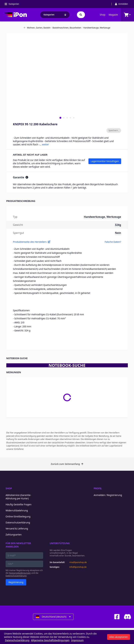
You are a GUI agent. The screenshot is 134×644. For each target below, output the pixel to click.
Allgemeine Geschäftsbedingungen (50, 640)
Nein (118, 233)
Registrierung (16, 582)
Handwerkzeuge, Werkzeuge (96, 28)
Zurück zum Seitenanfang (67, 464)
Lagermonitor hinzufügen (105, 161)
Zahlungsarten (14, 535)
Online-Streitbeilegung (18, 516)
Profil (98, 488)
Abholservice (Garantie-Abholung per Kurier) (18, 497)
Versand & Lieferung (17, 528)
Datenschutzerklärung (18, 522)
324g (118, 225)
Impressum (77, 640)
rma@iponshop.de (78, 562)
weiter (45, 144)
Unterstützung (60, 543)
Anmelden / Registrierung (108, 495)
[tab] (60, 118)
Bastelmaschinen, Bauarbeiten (66, 28)
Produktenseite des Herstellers (32, 242)
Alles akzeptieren (119, 637)
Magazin (113, 15)
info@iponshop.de (78, 567)
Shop (103, 15)
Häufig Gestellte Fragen (19, 504)
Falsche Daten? (113, 242)
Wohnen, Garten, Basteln (37, 28)
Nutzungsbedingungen (20, 573)
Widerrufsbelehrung (17, 510)
